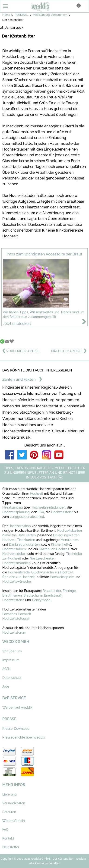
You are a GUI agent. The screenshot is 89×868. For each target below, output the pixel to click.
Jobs (6, 686)
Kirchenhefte (61, 544)
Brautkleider (52, 591)
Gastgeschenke (42, 558)
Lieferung (10, 794)
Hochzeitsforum (14, 632)
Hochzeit (37, 494)
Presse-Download (16, 729)
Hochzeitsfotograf (16, 619)
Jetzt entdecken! (17, 324)
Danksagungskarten (24, 544)
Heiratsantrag (13, 507)
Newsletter (11, 847)
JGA (41, 512)
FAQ (5, 830)
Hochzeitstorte (13, 600)
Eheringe (69, 591)
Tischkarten (26, 540)
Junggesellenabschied (27, 517)
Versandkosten (14, 803)
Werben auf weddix (17, 708)
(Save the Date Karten (19, 535)
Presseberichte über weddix (24, 737)
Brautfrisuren (12, 595)
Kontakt (8, 838)
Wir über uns (12, 651)
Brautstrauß (53, 595)
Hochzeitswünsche (17, 582)
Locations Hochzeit (17, 614)
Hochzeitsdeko (14, 554)
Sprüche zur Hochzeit (19, 577)
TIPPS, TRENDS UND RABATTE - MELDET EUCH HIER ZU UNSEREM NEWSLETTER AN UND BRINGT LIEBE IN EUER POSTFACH (45, 473)
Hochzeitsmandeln (16, 563)
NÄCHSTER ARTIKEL (69, 351)
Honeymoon (41, 600)
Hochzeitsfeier (62, 512)
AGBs (6, 669)
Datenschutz (12, 678)
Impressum (11, 660)
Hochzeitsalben (14, 549)
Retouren (9, 812)
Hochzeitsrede (19, 572)
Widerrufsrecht (14, 821)
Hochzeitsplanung (16, 512)
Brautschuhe (33, 595)
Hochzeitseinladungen (49, 507)
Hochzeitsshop (20, 526)
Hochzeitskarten (70, 531)
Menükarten (70, 540)
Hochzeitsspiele (62, 577)
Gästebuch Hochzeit (54, 549)
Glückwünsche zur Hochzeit (52, 572)
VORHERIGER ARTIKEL (21, 351)
